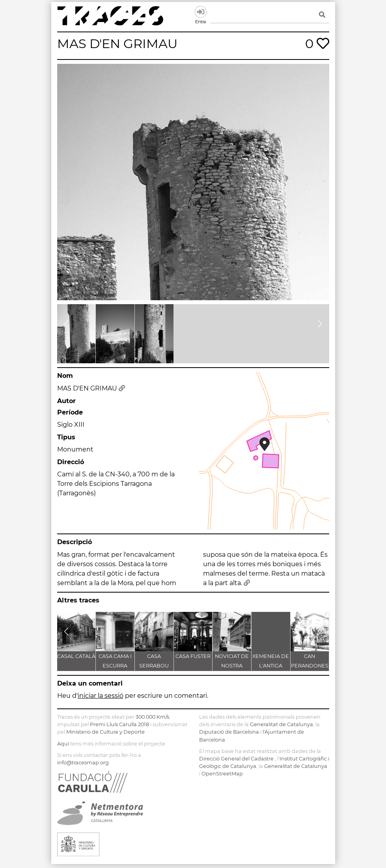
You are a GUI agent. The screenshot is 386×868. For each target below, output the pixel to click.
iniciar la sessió (101, 696)
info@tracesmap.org (83, 763)
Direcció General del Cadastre (236, 759)
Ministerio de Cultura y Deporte (105, 732)
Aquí (63, 744)
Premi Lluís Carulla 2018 (119, 724)
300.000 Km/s (152, 717)
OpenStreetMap (222, 774)
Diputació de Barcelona (229, 732)
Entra (201, 12)
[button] (66, 324)
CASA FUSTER (193, 656)
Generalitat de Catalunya (282, 724)
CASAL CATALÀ (76, 656)
